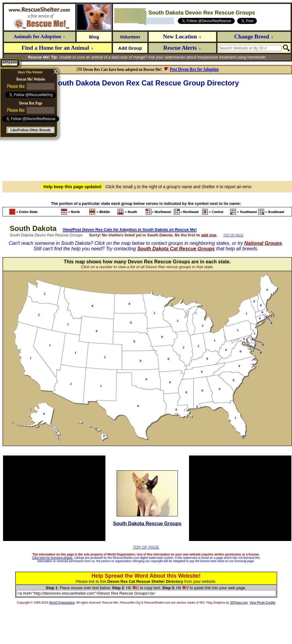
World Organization (62, 603)
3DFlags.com (239, 603)
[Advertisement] (147, 133)
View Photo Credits (262, 603)
